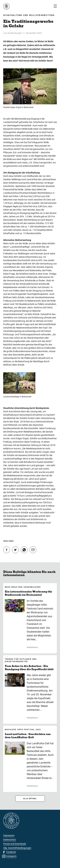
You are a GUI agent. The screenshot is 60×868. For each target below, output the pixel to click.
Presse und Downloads (15, 844)
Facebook (11, 852)
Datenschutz (10, 840)
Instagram (11, 856)
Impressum (9, 835)
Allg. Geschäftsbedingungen (17, 848)
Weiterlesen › (33, 647)
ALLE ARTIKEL (30, 799)
